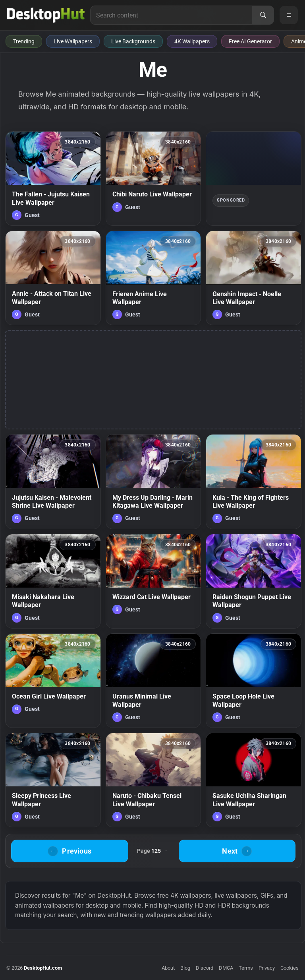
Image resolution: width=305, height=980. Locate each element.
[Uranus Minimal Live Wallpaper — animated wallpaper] (153, 681)
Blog (185, 968)
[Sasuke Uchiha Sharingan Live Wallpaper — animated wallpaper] (254, 780)
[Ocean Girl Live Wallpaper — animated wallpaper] (53, 681)
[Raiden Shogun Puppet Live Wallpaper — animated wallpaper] (254, 581)
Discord (205, 968)
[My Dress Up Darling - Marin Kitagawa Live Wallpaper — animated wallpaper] (153, 481)
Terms (246, 968)
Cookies (290, 968)
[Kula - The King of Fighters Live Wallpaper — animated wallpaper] (254, 481)
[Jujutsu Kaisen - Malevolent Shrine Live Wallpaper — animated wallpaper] (53, 481)
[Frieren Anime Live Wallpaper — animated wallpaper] (153, 278)
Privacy (267, 968)
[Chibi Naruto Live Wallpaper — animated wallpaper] (153, 179)
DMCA (226, 968)
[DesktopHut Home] (46, 15)
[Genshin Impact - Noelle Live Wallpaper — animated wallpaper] (254, 278)
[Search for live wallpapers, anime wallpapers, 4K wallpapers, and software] (171, 15)
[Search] (263, 15)
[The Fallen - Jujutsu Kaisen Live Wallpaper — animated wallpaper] (53, 179)
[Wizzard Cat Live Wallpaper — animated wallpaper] (153, 581)
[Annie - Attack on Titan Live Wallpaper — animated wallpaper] (53, 278)
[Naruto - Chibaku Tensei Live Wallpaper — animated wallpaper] (153, 780)
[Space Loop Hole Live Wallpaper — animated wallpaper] (254, 681)
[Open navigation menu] (289, 15)
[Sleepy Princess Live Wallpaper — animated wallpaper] (53, 780)
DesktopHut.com (43, 968)
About (168, 968)
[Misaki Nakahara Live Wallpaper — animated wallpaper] (53, 581)
